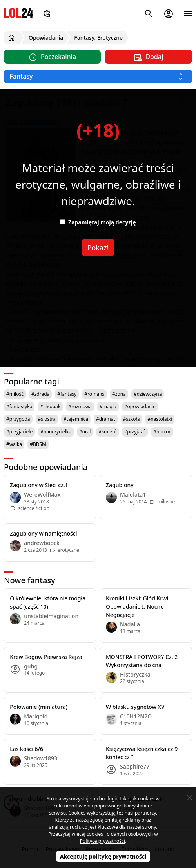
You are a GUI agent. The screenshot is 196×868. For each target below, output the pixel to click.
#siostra (47, 419)
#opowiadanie (140, 406)
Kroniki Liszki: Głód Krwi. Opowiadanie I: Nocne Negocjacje (138, 606)
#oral (85, 432)
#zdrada (40, 394)
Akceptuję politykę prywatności (103, 856)
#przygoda (18, 419)
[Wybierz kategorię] (98, 76)
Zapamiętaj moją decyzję (98, 222)
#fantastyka (19, 406)
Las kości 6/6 (26, 749)
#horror (162, 432)
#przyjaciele (19, 432)
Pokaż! (98, 248)
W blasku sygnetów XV (135, 707)
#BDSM (38, 444)
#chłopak (50, 406)
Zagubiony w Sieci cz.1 (39, 485)
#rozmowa (80, 406)
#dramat (106, 419)
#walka (14, 444)
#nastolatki (160, 419)
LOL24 (19, 13)
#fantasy (67, 394)
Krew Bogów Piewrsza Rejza (46, 657)
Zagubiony (120, 485)
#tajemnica (76, 419)
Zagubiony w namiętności (43, 533)
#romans (94, 394)
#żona (119, 394)
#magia (108, 406)
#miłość (15, 394)
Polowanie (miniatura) (39, 707)
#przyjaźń (135, 432)
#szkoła (132, 419)
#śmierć (107, 432)
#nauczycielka (56, 432)
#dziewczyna (148, 394)
